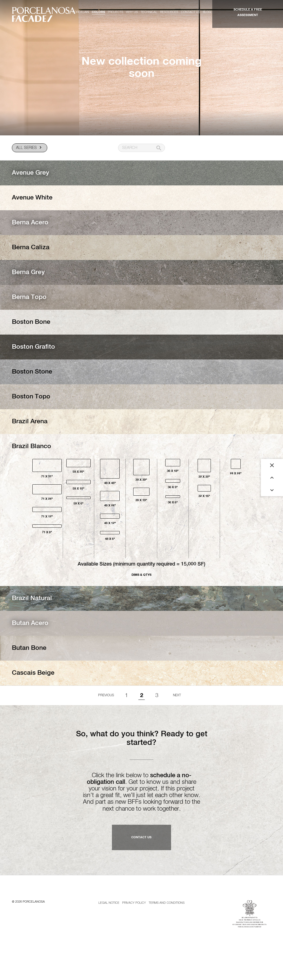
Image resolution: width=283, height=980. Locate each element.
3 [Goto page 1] (157, 695)
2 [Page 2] (142, 695)
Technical (149, 12)
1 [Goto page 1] (126, 695)
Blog (207, 12)
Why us (132, 12)
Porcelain (81, 12)
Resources (169, 12)
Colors (98, 12)
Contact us (191, 12)
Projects (116, 12)
